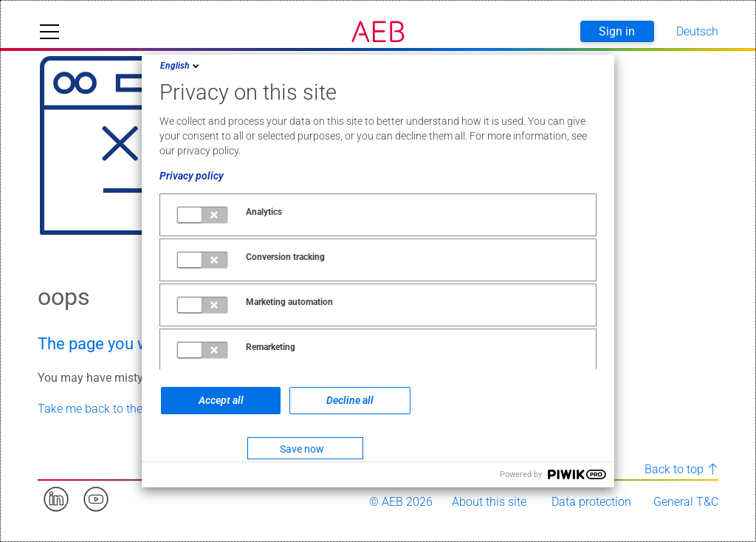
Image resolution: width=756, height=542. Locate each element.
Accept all (221, 400)
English (181, 66)
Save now (302, 449)
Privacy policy (192, 176)
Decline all (350, 400)
